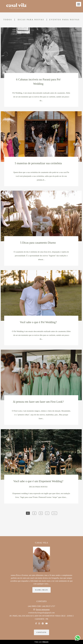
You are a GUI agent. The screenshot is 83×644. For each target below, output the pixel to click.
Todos (8, 20)
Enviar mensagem (43, 610)
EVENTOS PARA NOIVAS (64, 20)
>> (54, 513)
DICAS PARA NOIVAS (31, 20)
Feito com (41, 642)
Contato (41, 632)
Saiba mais (41, 590)
